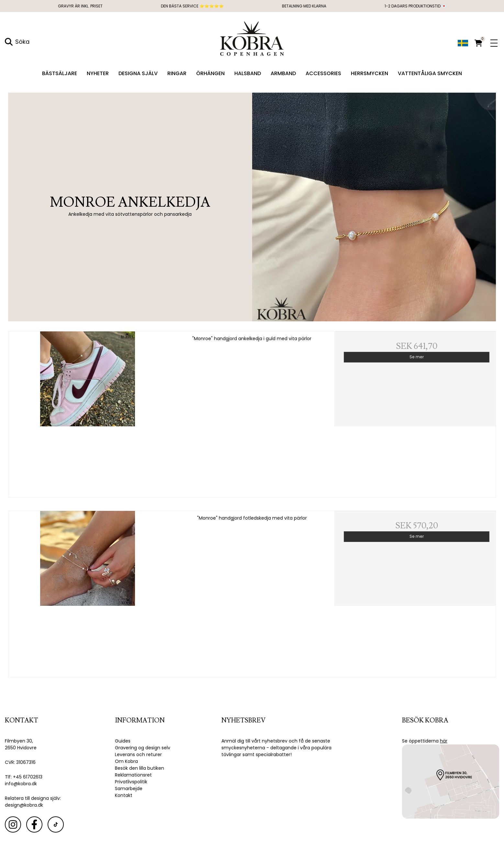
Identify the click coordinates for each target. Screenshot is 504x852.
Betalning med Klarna (304, 6)
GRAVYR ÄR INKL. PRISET (80, 6)
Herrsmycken (370, 73)
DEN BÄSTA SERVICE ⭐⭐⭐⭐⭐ (192, 6)
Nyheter (98, 73)
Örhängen (210, 73)
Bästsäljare (60, 73)
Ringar (177, 73)
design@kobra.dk (24, 805)
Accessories (323, 73)
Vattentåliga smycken (430, 73)
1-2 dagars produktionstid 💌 (415, 6)
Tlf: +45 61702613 (24, 777)
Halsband (248, 73)
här (444, 741)
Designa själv (138, 73)
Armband (283, 73)
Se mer (417, 357)
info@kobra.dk (21, 784)
